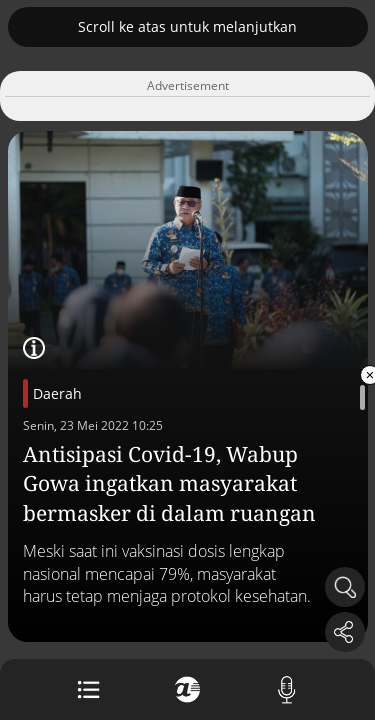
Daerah (57, 393)
